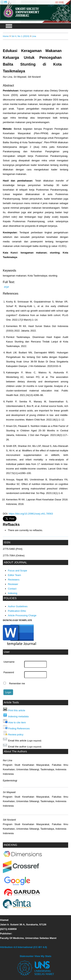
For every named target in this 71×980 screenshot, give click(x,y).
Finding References (19, 728)
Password (9, 672)
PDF (7, 287)
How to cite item (17, 722)
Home (6, 36)
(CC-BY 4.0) (40, 947)
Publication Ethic (17, 611)
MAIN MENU (9, 26)
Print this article (17, 710)
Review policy (16, 735)
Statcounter (27, 956)
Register (62, 5)
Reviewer (13, 584)
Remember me (17, 684)
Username (9, 662)
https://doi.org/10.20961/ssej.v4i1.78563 (31, 514)
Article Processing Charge (22, 615)
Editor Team (14, 575)
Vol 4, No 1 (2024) (20, 36)
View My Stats (43, 956)
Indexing (13, 593)
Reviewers (14, 580)
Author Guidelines (18, 606)
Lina (34, 36)
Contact (12, 589)
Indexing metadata (18, 716)
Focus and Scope (18, 571)
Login (51, 5)
